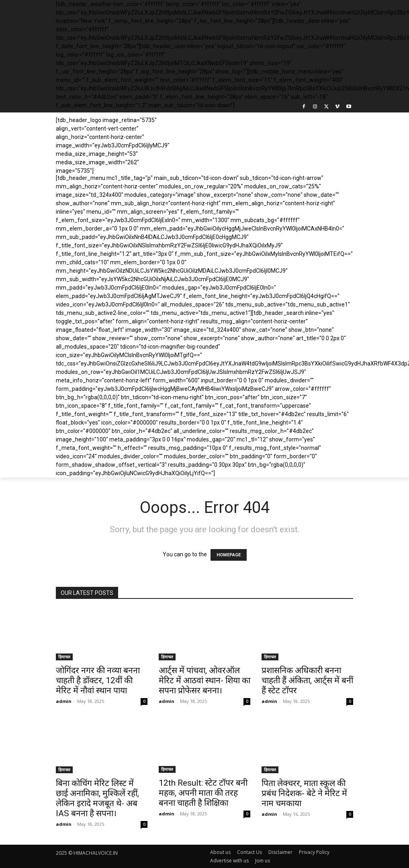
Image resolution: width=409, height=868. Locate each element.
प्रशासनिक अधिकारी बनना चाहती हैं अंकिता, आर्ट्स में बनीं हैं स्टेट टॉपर (307, 680)
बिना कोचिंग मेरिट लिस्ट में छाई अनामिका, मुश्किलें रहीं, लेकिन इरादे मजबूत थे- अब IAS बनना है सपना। (97, 798)
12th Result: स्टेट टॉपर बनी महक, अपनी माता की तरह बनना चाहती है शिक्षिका (203, 793)
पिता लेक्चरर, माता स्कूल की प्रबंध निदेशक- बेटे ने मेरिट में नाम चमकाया (304, 793)
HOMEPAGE (229, 555)
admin (64, 701)
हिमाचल (64, 657)
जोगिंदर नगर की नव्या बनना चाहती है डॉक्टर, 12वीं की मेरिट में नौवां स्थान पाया (98, 680)
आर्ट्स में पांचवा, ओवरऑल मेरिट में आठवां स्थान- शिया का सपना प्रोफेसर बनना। (204, 680)
